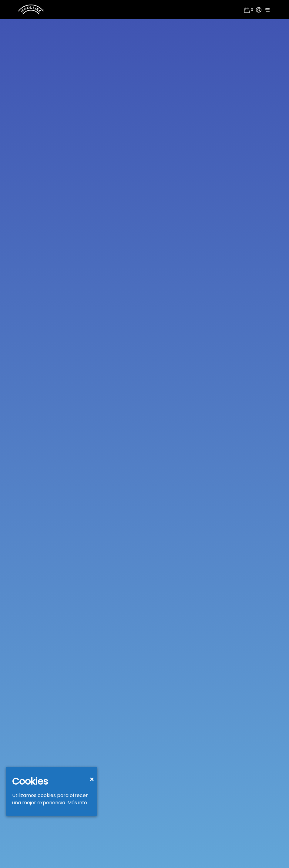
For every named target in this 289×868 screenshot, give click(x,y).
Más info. (78, 803)
